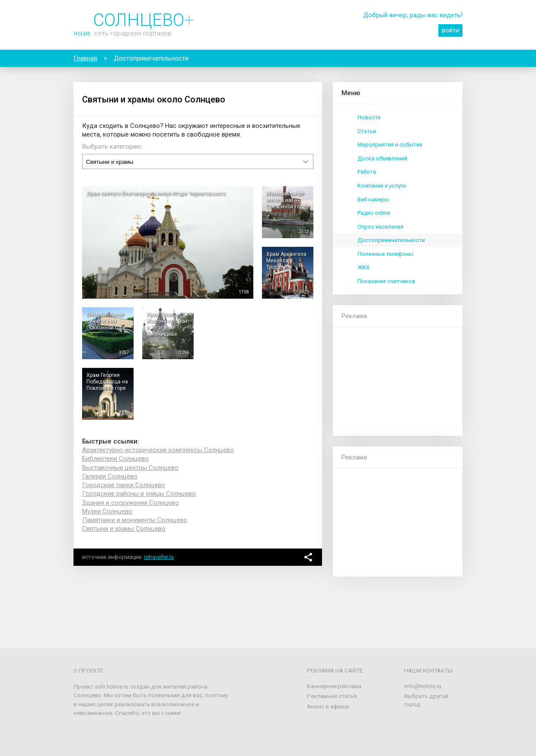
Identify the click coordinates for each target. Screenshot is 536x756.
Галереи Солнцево (110, 476)
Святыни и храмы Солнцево (124, 529)
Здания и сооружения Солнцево (131, 503)
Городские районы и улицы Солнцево (139, 494)
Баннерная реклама (334, 686)
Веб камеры (373, 199)
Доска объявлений (382, 158)
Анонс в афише (328, 706)
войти (450, 30)
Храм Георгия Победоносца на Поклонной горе (107, 382)
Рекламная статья (332, 696)
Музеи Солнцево (107, 511)
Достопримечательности (391, 240)
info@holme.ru (423, 686)
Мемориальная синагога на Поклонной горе (106, 321)
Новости (369, 117)
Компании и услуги (382, 186)
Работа (367, 172)
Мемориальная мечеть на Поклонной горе (286, 200)
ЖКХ (364, 267)
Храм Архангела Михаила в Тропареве (286, 261)
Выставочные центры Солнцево (130, 468)
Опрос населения (380, 227)
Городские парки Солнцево (124, 485)
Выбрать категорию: (112, 147)
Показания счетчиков (386, 281)
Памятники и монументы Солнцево (135, 520)
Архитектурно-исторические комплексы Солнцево (158, 450)
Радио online (374, 213)
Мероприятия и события (390, 145)
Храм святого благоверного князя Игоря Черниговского (156, 194)
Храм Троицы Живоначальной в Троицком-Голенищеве (167, 324)
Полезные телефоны (385, 254)
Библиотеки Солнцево (115, 459)
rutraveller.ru (159, 557)
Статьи (367, 131)
